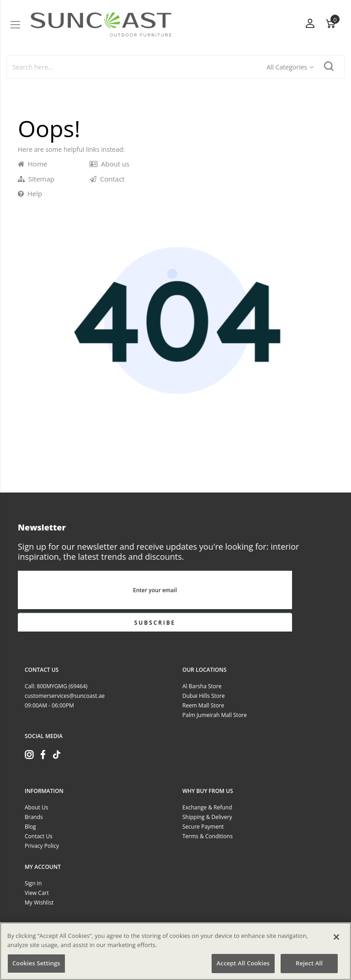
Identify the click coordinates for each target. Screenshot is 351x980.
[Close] (336, 937)
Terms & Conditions (207, 836)
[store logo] (101, 24)
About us (109, 164)
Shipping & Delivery (207, 817)
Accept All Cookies (243, 963)
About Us (36, 807)
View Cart (37, 893)
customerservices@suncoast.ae (65, 696)
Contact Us (39, 836)
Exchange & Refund (207, 807)
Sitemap (36, 179)
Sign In (33, 883)
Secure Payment (203, 827)
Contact (107, 179)
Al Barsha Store (202, 686)
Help (30, 193)
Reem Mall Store (203, 705)
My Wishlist (39, 902)
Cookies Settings (36, 963)
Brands (34, 817)
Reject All (309, 963)
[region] (175, 951)
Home (32, 164)
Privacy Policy (42, 846)
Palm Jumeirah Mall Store (215, 715)
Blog (30, 827)
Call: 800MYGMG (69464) (56, 686)
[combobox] (137, 67)
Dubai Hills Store (204, 696)
